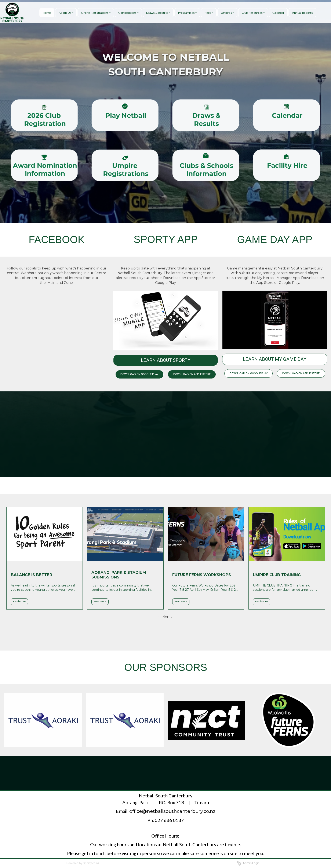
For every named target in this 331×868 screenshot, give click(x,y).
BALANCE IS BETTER (32, 575)
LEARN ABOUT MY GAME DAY (275, 359)
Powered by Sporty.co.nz (83, 863)
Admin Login (248, 863)
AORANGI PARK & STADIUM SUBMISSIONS (119, 575)
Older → (166, 617)
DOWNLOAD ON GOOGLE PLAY (139, 374)
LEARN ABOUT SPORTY (166, 360)
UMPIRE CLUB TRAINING (277, 575)
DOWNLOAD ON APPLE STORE (192, 374)
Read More (19, 601)
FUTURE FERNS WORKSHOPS (202, 575)
